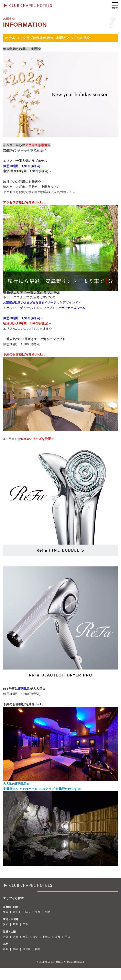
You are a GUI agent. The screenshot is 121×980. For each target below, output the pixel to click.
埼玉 (28, 912)
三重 (25, 924)
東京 (6, 912)
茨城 (38, 912)
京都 (58, 937)
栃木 (48, 912)
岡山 (68, 937)
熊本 (38, 949)
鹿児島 (27, 949)
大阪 (6, 937)
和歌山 (47, 937)
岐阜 (16, 924)
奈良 (25, 937)
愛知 (6, 924)
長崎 (16, 949)
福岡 (6, 949)
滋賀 (35, 937)
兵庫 (16, 937)
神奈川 (17, 912)
